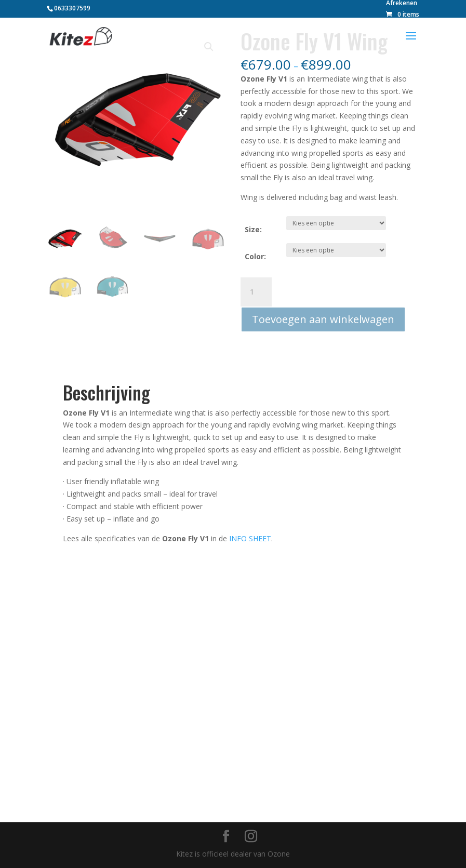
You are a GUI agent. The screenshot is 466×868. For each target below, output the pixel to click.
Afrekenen (402, 4)
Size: (253, 229)
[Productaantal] (256, 292)
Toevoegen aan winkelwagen (323, 319)
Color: (255, 256)
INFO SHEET (250, 538)
